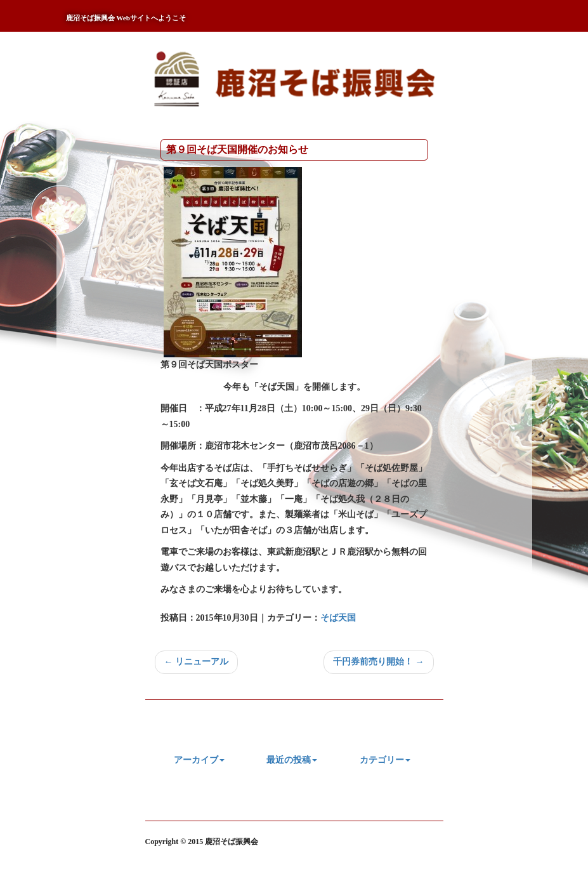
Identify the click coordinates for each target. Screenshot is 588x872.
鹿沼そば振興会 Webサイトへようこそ (126, 18)
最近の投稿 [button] (292, 760)
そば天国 (338, 618)
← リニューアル (197, 662)
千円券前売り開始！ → (379, 662)
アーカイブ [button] (199, 760)
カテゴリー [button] (385, 760)
